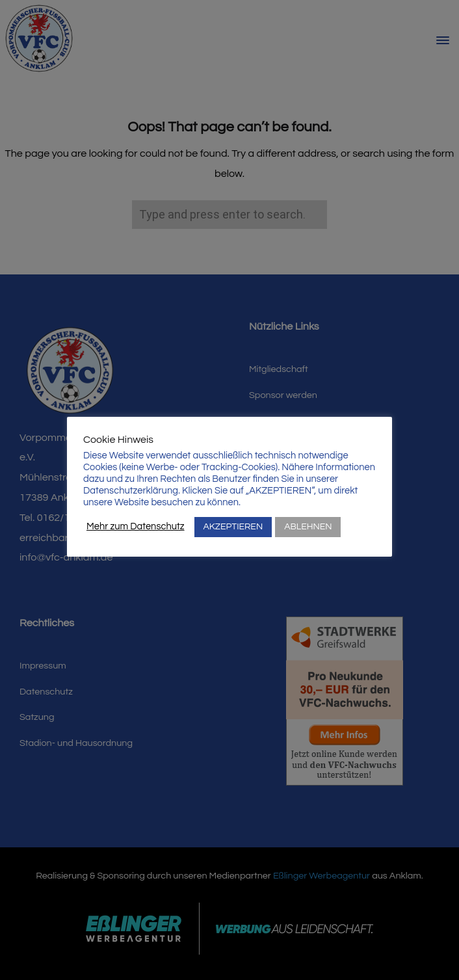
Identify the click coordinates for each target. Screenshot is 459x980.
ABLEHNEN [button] (308, 527)
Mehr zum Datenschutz (136, 526)
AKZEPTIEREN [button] (233, 527)
